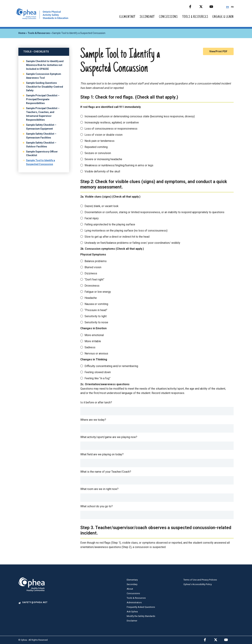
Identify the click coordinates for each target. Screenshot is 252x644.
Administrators (134, 602)
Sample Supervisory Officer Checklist (42, 154)
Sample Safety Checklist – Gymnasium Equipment (41, 127)
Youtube (214, 6)
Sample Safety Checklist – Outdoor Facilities (41, 145)
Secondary (147, 17)
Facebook (194, 6)
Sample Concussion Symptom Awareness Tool (44, 76)
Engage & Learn (223, 17)
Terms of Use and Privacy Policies (200, 580)
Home (22, 33)
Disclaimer (132, 621)
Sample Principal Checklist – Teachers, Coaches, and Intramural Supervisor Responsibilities (43, 114)
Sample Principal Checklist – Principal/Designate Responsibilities (43, 99)
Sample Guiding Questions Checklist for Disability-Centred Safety (45, 87)
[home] (42, 18)
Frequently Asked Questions (141, 607)
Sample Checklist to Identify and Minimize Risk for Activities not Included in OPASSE (45, 65)
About (130, 589)
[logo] (31, 599)
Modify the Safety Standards (141, 616)
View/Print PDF (218, 51)
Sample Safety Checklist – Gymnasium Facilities (41, 136)
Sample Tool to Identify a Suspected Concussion (41, 162)
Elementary (127, 17)
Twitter (204, 6)
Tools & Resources (195, 17)
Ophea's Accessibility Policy (198, 584)
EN (227, 7)
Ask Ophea (132, 612)
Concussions (168, 17)
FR (232, 7)
